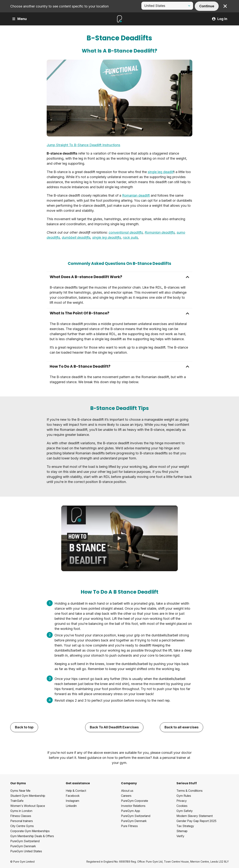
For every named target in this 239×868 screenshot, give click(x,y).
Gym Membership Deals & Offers (32, 836)
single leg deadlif (161, 172)
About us (127, 791)
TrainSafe (17, 801)
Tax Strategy (185, 826)
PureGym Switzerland (25, 841)
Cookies (182, 806)
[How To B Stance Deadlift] (119, 538)
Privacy (182, 801)
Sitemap (182, 831)
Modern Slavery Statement (195, 816)
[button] (119, 277)
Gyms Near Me (20, 791)
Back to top (24, 727)
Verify (180, 836)
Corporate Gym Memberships (30, 831)
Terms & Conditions (190, 791)
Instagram (72, 801)
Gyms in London (21, 811)
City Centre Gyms (22, 826)
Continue (207, 6)
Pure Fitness (129, 826)
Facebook (73, 796)
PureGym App (131, 811)
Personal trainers (22, 821)
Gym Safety (185, 811)
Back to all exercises (181, 727)
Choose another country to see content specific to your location (59, 6)
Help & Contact (76, 791)
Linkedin (71, 806)
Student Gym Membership (28, 796)
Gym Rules (184, 796)
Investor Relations (133, 806)
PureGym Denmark (23, 846)
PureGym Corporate (135, 801)
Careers (126, 796)
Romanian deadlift (136, 195)
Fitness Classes (21, 816)
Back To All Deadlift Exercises (114, 727)
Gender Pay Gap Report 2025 (196, 821)
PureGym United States (26, 851)
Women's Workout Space (28, 806)
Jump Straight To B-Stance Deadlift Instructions (83, 145)
